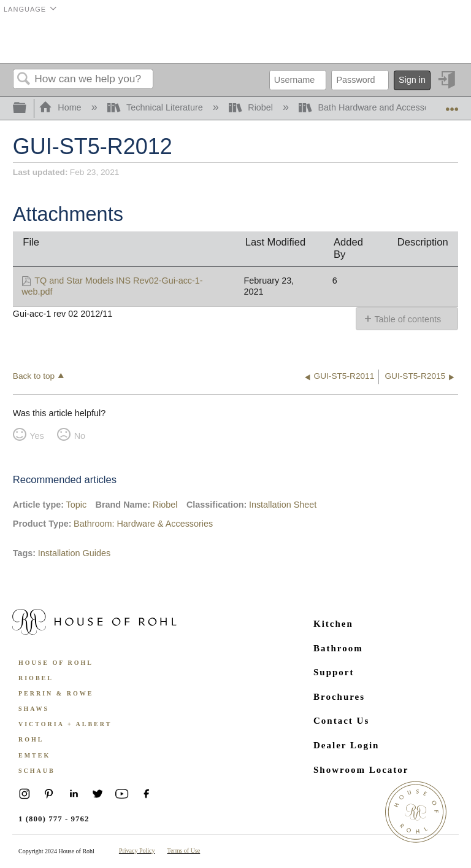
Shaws (34, 709)
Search (24, 79)
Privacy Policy (137, 851)
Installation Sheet (283, 505)
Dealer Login (346, 745)
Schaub (37, 771)
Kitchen (333, 624)
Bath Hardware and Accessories (372, 107)
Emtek (34, 755)
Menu (443, 40)
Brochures (339, 697)
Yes (36, 436)
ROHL (31, 739)
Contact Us (341, 721)
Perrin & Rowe (56, 693)
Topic (77, 505)
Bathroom (338, 648)
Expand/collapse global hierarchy (28, 108)
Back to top (34, 376)
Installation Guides (74, 553)
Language (25, 9)
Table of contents (408, 319)
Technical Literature (156, 107)
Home (61, 107)
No (80, 436)
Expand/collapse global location (452, 105)
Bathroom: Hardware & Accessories (143, 524)
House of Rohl (56, 663)
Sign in (412, 80)
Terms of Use (184, 851)
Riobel (252, 107)
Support (334, 672)
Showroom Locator (361, 770)
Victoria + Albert (65, 724)
